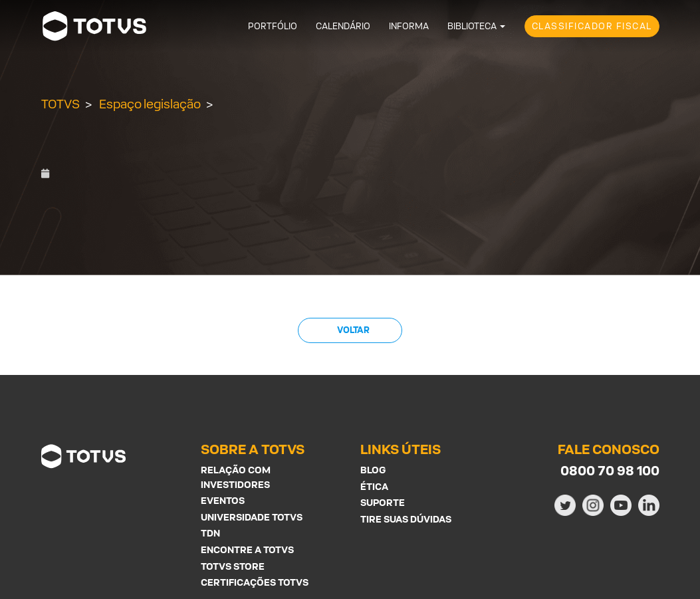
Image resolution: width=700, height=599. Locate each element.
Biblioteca (472, 26)
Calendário (343, 26)
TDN (210, 533)
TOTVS (60, 104)
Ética (374, 486)
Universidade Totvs (252, 517)
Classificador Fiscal (592, 26)
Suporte (383, 502)
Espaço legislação (150, 104)
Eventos (223, 500)
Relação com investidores (236, 477)
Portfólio (273, 26)
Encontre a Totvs (247, 549)
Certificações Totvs (255, 582)
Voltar (353, 330)
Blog (373, 470)
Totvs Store (233, 566)
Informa (409, 26)
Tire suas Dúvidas (406, 519)
